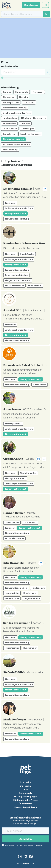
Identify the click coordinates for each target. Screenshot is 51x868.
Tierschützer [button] (9, 134)
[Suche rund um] (23, 72)
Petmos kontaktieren (26, 807)
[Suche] (22, 14)
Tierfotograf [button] (27, 129)
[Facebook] (31, 857)
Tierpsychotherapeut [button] (13, 139)
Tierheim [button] (23, 97)
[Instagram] (20, 857)
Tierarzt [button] (7, 92)
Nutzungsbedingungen (26, 797)
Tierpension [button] (9, 97)
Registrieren (31, 5)
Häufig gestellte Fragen (26, 800)
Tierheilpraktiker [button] (11, 102)
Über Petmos (26, 804)
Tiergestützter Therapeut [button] (18, 280)
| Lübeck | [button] (35, 459)
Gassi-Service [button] (10, 129)
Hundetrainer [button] (9, 123)
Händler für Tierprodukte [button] (33, 118)
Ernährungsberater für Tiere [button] (17, 113)
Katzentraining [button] (10, 150)
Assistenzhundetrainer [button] (16, 275)
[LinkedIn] (25, 857)
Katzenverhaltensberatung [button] (16, 144)
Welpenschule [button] (12, 598)
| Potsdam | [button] (37, 563)
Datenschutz (26, 793)
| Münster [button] (31, 513)
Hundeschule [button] (22, 92)
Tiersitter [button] (25, 123)
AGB (26, 789)
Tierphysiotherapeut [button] (30, 134)
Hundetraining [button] (10, 118)
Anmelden (26, 839)
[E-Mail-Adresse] (26, 831)
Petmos (26, 864)
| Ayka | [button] (40, 189)
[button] (45, 5)
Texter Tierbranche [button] (14, 286)
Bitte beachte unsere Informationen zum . (24, 845)
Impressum (26, 786)
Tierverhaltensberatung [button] (15, 108)
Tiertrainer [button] (29, 102)
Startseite (26, 782)
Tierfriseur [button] (38, 92)
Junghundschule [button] (31, 598)
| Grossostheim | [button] (38, 672)
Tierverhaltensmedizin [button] (16, 588)
